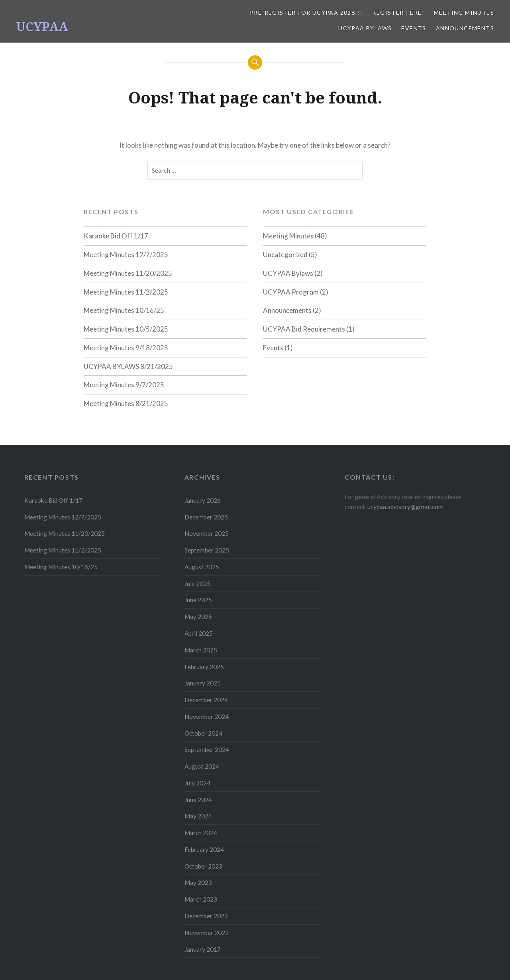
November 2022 (207, 933)
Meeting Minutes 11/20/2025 (128, 273)
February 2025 (204, 667)
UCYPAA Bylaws (365, 28)
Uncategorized (285, 255)
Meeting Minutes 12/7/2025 (126, 255)
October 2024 (203, 733)
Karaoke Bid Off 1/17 (116, 236)
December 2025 (206, 517)
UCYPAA (42, 26)
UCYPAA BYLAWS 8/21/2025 (128, 366)
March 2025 (201, 650)
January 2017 (203, 949)
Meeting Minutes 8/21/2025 (126, 403)
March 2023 (201, 899)
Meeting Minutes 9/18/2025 (126, 348)
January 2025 (203, 683)
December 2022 (206, 916)
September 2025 (207, 550)
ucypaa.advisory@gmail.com (405, 507)
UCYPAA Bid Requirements (304, 329)
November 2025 (207, 533)
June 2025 (198, 600)
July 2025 (197, 584)
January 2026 (203, 500)
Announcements (465, 28)
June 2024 (198, 800)
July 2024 (197, 783)
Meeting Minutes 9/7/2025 (124, 385)
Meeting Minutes (464, 13)
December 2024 (206, 700)
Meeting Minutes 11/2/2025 (126, 292)
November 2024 (207, 716)
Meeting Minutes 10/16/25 (124, 310)
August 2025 (202, 567)
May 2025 (198, 617)
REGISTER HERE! (398, 13)
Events (414, 28)
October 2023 (203, 866)
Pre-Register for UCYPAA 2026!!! (306, 13)
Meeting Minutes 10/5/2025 (126, 329)
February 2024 (204, 849)
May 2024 (198, 816)
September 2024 (207, 750)
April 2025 (199, 633)
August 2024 (202, 766)
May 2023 (198, 882)
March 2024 (201, 833)
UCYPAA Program (291, 292)
